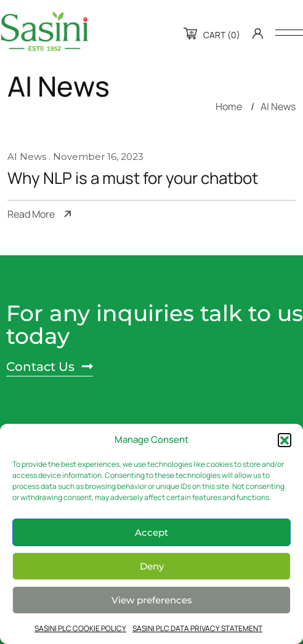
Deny (152, 566)
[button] (285, 440)
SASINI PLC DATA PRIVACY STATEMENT (197, 628)
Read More (31, 214)
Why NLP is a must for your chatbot (133, 179)
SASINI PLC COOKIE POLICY (80, 628)
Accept (151, 532)
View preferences (152, 600)
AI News (278, 106)
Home (229, 106)
